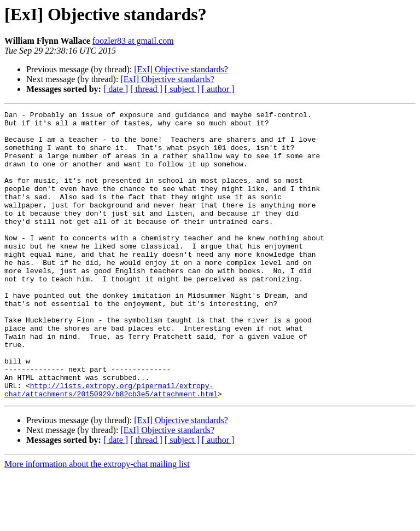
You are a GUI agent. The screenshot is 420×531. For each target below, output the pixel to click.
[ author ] (218, 89)
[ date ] (116, 89)
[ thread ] (146, 89)
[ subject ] (182, 89)
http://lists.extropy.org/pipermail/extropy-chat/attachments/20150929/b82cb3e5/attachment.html (111, 446)
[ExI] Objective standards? (181, 69)
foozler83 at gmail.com (133, 41)
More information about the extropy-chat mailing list (97, 521)
